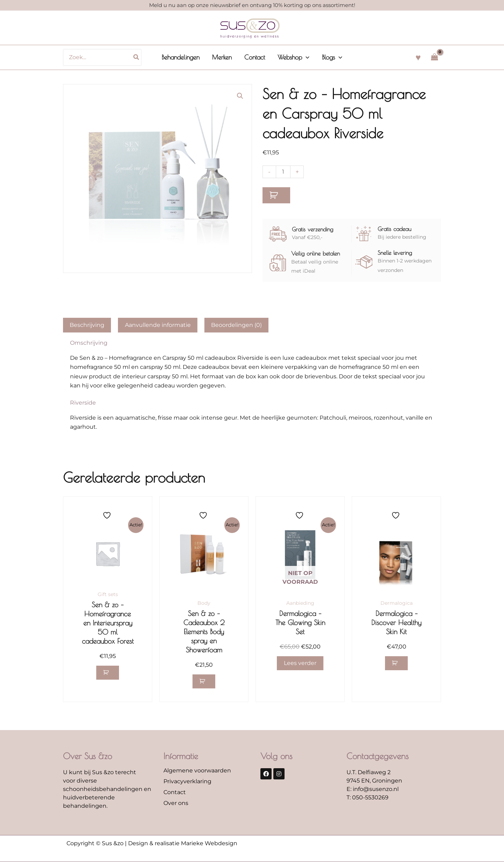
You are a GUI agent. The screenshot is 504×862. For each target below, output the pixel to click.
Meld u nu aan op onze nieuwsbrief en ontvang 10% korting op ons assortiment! (252, 5)
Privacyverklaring (187, 782)
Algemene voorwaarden (197, 771)
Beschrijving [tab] (87, 325)
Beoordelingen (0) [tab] (236, 325)
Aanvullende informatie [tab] (158, 325)
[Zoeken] (136, 57)
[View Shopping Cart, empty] (434, 57)
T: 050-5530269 (367, 798)
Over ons (176, 803)
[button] (306, 57)
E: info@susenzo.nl (373, 789)
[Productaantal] (283, 172)
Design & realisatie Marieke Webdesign (183, 844)
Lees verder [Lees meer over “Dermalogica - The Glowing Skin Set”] (300, 663)
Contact (175, 793)
